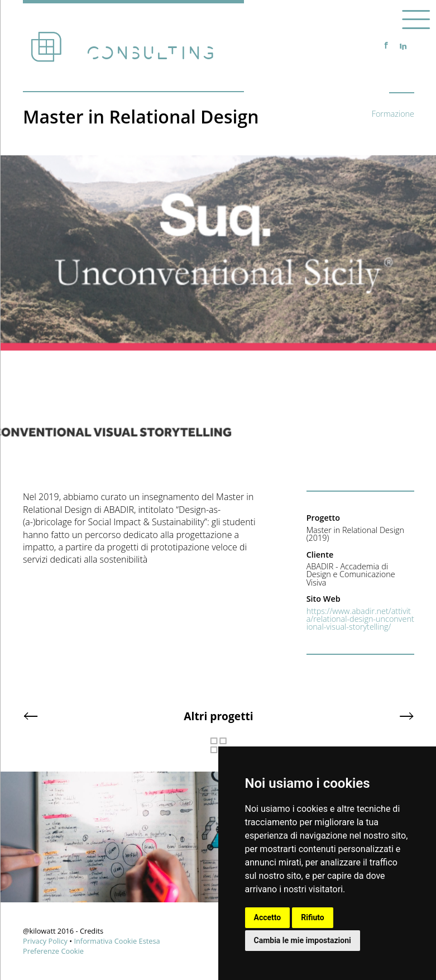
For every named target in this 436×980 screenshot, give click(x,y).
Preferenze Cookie (53, 951)
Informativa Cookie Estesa (117, 941)
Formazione (393, 114)
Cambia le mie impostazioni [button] (303, 940)
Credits (92, 931)
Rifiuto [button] (313, 917)
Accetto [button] (268, 917)
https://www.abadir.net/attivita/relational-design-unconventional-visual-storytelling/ (360, 619)
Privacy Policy (45, 941)
